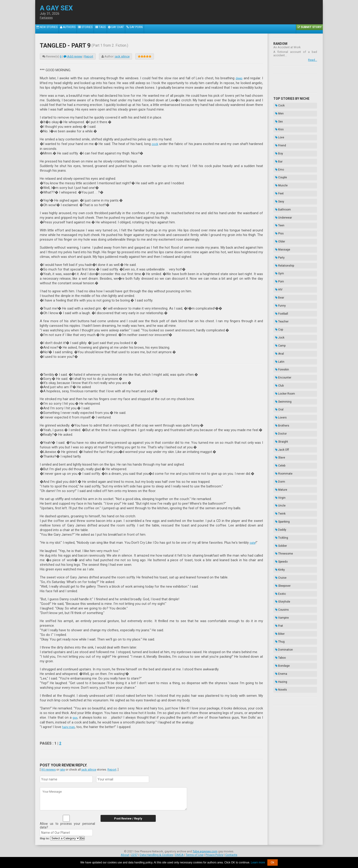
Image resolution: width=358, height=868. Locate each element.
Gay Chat (126, 29)
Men (278, 110)
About (125, 854)
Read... (313, 60)
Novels (279, 524)
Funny (279, 248)
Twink (279, 397)
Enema (279, 512)
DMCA (179, 854)
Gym (278, 225)
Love (278, 127)
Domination (282, 495)
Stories (91, 29)
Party (278, 213)
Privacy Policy (214, 854)
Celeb (278, 363)
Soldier (279, 420)
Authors (71, 29)
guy (75, 717)
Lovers (279, 328)
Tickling (280, 415)
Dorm (278, 374)
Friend (279, 133)
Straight (280, 346)
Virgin (279, 386)
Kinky (278, 438)
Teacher (280, 259)
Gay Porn (147, 29)
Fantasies (47, 18)
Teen (278, 191)
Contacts (231, 854)
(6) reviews (48, 768)
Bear (278, 242)
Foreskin (280, 294)
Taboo (279, 501)
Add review (73, 56)
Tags (108, 29)
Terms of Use (195, 854)
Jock (278, 271)
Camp (279, 277)
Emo (278, 150)
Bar (277, 145)
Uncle (279, 392)
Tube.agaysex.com (205, 850)
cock (155, 144)
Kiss (278, 122)
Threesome (282, 426)
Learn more (258, 862)
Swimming (281, 317)
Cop (277, 265)
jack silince (122, 56)
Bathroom (281, 179)
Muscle (280, 162)
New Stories (48, 29)
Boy (277, 139)
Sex (277, 116)
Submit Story (308, 29)
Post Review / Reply (124, 817)
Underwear (282, 185)
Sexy (278, 173)
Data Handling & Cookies (156, 854)
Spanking (281, 403)
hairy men (69, 726)
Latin (278, 288)
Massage (281, 208)
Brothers (280, 334)
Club (278, 305)
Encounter (281, 300)
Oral (277, 323)
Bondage (281, 507)
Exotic (279, 455)
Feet (278, 168)
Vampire (280, 472)
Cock (278, 104)
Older (278, 202)
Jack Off (280, 351)
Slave (278, 357)
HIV (277, 236)
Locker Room (283, 311)
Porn (278, 231)
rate (62, 768)
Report (89, 56)
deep (239, 78)
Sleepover (281, 449)
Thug (278, 489)
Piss (278, 196)
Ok (273, 862)
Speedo (280, 432)
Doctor (279, 340)
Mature (279, 380)
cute (253, 542)
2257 (134, 854)
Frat (277, 478)
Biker (278, 484)
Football (280, 254)
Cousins (280, 466)
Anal (278, 282)
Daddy (279, 409)
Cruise (279, 443)
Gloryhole (281, 461)
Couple (279, 156)
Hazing (279, 518)
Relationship (283, 219)
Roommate (282, 369)
